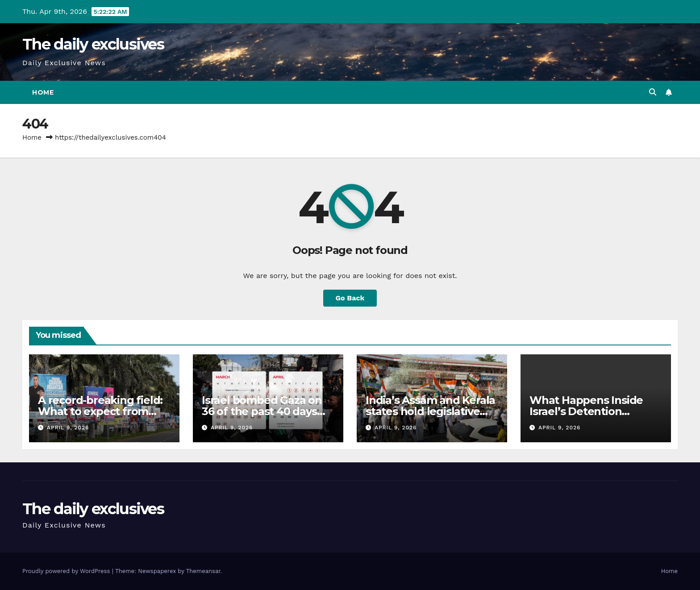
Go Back (350, 298)
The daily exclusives (93, 44)
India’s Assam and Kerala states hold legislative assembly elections (430, 411)
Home (43, 92)
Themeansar (203, 571)
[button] (653, 92)
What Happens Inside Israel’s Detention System (586, 411)
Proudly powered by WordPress (67, 571)
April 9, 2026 (68, 428)
